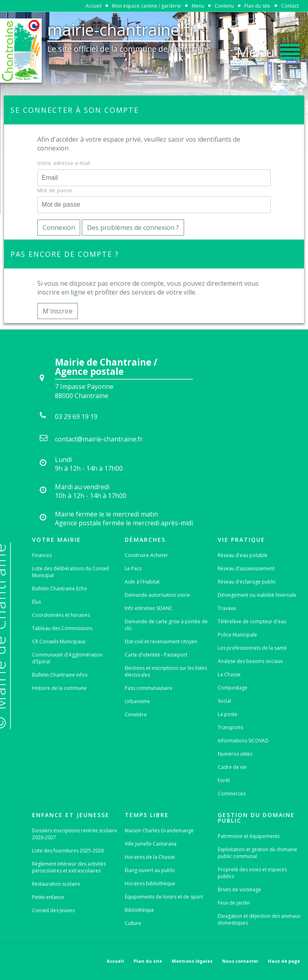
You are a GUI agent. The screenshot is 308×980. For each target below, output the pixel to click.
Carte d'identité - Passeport (156, 655)
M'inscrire (58, 311)
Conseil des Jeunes (53, 910)
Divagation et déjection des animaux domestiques (259, 919)
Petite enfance (48, 897)
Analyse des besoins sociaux (250, 661)
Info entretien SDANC (149, 608)
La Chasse (229, 674)
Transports (230, 727)
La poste (228, 714)
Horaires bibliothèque (150, 883)
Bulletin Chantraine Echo (60, 589)
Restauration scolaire (56, 884)
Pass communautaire (149, 688)
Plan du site (257, 6)
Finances (42, 555)
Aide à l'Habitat (142, 582)
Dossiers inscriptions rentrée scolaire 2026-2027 (75, 834)
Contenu (224, 6)
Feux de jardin (234, 903)
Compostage (233, 688)
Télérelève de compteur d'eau (252, 621)
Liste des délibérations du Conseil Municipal (71, 572)
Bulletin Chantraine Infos (60, 675)
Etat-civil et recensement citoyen (161, 641)
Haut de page (284, 961)
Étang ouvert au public (150, 870)
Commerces (232, 794)
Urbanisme (137, 701)
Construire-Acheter (146, 555)
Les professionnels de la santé (252, 648)
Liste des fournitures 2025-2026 (68, 851)
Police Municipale (237, 635)
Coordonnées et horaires (61, 615)
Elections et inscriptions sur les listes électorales (166, 671)
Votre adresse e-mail (64, 163)
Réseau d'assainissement (246, 568)
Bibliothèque (139, 910)
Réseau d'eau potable (243, 555)
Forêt (224, 780)
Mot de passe (55, 190)
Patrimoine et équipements (249, 836)
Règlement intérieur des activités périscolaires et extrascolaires (69, 867)
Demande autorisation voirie (157, 595)
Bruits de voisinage (239, 890)
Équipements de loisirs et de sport (164, 897)
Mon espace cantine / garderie (146, 6)
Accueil (93, 6)
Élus (36, 602)
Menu (198, 6)
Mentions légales (192, 961)
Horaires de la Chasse (150, 857)
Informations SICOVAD (243, 741)
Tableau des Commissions (62, 628)
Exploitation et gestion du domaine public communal (257, 853)
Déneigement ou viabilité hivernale (257, 595)
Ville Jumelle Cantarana (151, 844)
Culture (133, 923)
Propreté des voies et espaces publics (252, 873)
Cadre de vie (232, 767)
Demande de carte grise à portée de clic (166, 625)
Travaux (227, 608)
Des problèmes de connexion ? (133, 228)
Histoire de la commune (59, 688)
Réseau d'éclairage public (247, 582)
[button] (268, 50)
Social (224, 701)
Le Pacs (133, 568)
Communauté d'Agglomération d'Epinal (67, 658)
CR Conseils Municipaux (59, 641)
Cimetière (136, 715)
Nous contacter (240, 961)
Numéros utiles (235, 754)
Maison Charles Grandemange (159, 831)
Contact (290, 6)
